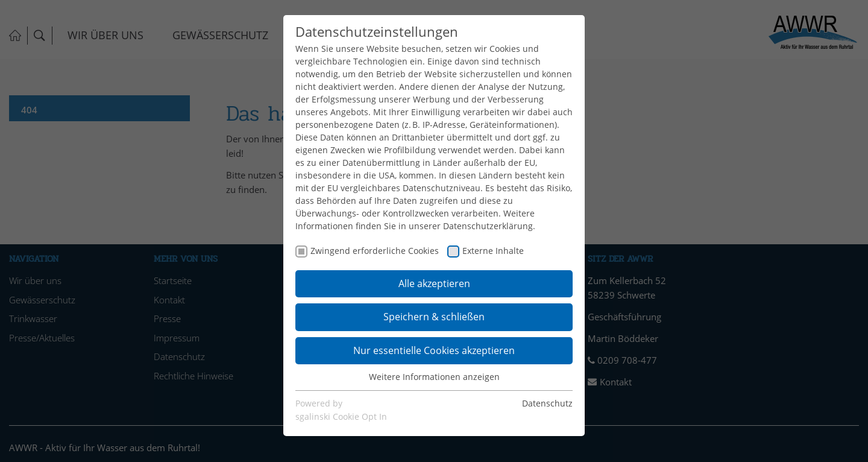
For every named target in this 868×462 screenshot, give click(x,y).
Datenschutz (547, 403)
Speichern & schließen (434, 317)
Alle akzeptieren (434, 283)
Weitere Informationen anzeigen (434, 377)
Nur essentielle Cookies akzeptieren (434, 350)
